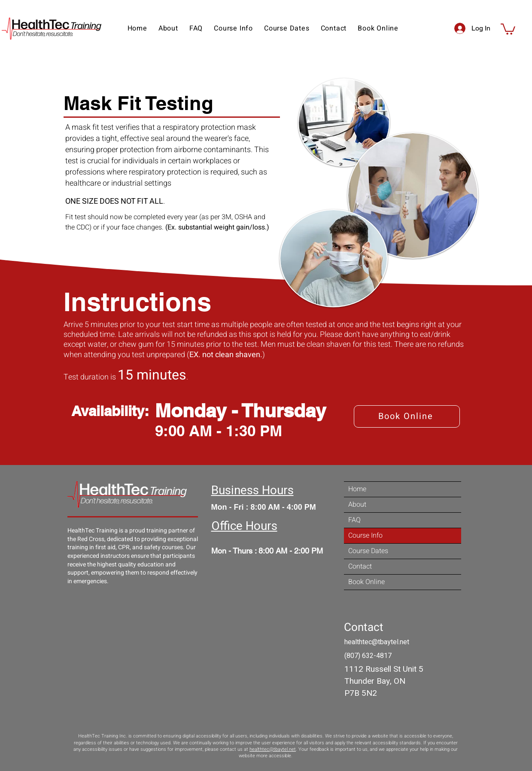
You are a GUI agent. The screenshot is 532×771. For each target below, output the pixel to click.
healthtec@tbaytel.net (273, 749)
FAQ (354, 520)
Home (357, 489)
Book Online (366, 582)
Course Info (365, 535)
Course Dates (368, 551)
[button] (334, 28)
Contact (360, 566)
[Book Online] (407, 416)
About (357, 505)
